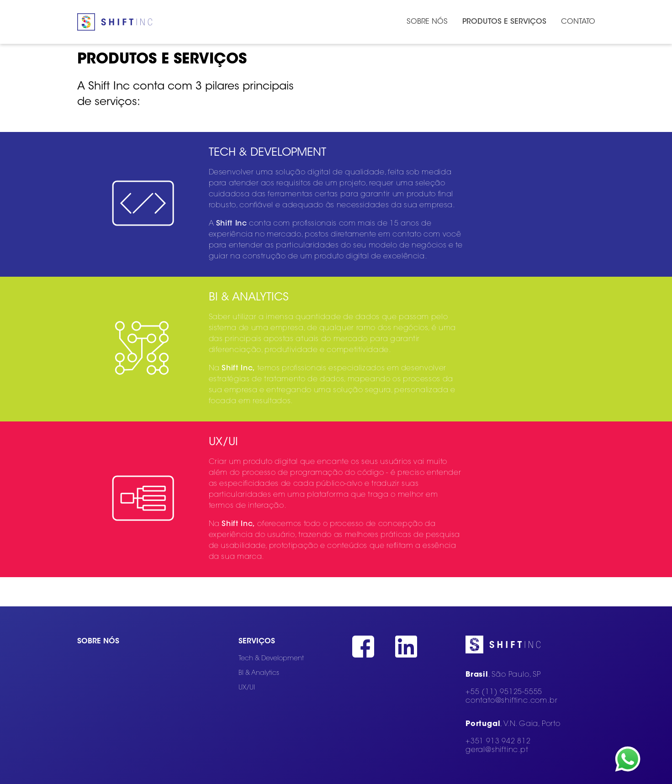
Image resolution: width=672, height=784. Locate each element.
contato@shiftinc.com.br (511, 701)
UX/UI (247, 688)
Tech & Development (271, 659)
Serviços (257, 642)
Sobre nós (98, 642)
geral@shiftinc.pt (497, 750)
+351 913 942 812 (498, 742)
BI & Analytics (259, 673)
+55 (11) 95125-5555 (504, 692)
